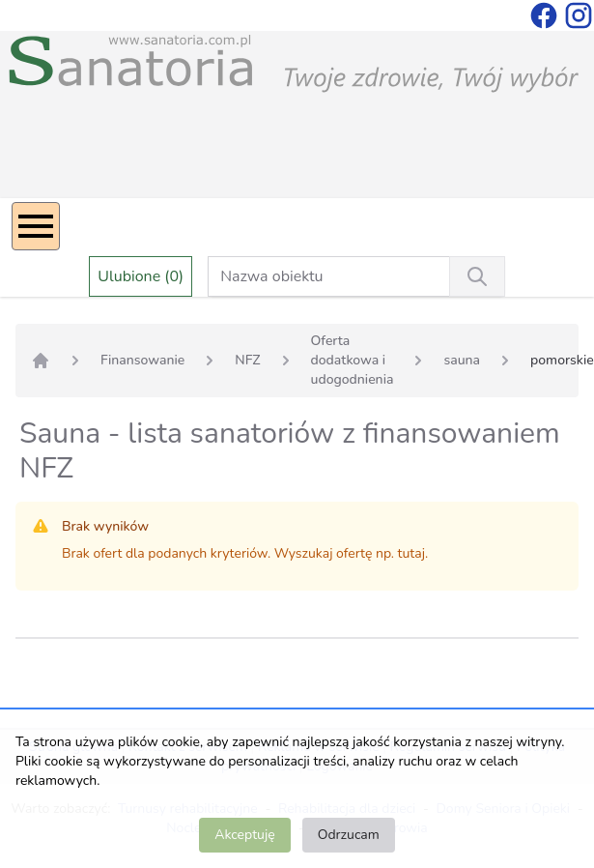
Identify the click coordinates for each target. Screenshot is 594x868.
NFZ (247, 360)
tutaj (411, 553)
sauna (462, 360)
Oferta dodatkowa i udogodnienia (353, 360)
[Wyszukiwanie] (477, 276)
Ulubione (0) (141, 276)
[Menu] (36, 226)
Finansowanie (142, 360)
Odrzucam (349, 835)
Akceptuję (244, 835)
